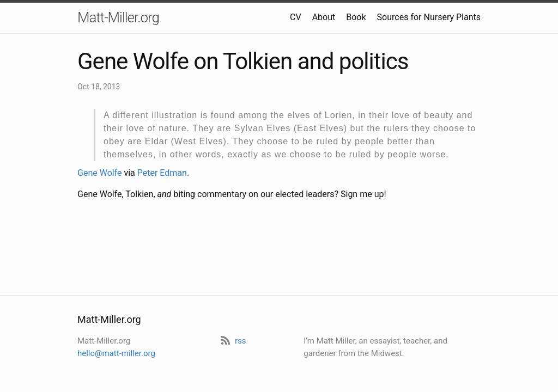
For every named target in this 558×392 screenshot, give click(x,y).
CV (296, 17)
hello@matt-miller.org (116, 353)
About (324, 17)
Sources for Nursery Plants (429, 17)
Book (356, 17)
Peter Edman (162, 173)
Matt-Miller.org (118, 17)
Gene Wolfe (100, 173)
